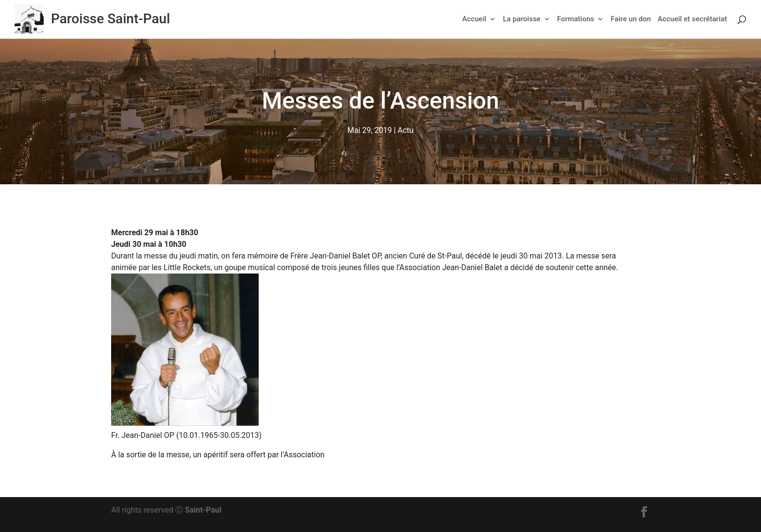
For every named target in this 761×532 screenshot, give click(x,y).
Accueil (474, 19)
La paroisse (521, 19)
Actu (405, 130)
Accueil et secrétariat (692, 19)
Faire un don (631, 19)
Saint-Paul (203, 510)
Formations (576, 19)
